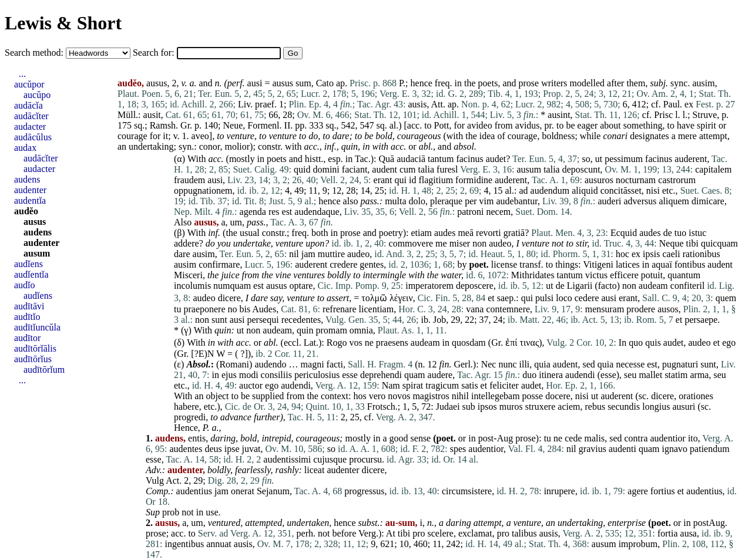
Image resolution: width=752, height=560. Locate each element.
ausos (668, 309)
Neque (672, 243)
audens (27, 179)
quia (542, 364)
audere (440, 375)
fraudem (189, 180)
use (212, 512)
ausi (255, 83)
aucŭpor (29, 84)
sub (469, 406)
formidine (474, 180)
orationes (696, 396)
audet (496, 159)
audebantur (516, 201)
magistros (431, 396)
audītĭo (27, 317)
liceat (315, 470)
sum (303, 83)
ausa (689, 533)
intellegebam (496, 396)
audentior (667, 438)
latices (628, 264)
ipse (232, 449)
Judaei (448, 406)
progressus (364, 491)
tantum (441, 159)
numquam (232, 286)
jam (308, 254)
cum (408, 169)
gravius (592, 449)
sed (589, 364)
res (274, 212)
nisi (653, 190)
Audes (264, 309)
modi (249, 375)
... (22, 74)
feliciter (504, 385)
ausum (529, 169)
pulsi (544, 298)
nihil (460, 396)
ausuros (599, 180)
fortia (668, 533)
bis (245, 309)
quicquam (719, 243)
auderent (691, 159)
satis (469, 385)
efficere (624, 275)
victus (596, 275)
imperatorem (429, 286)
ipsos (487, 406)
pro (419, 533)
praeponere (204, 309)
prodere (641, 309)
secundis (624, 406)
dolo (417, 201)
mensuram (605, 309)
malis (595, 438)
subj (658, 83)
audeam (653, 286)
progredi (190, 417)
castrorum (677, 180)
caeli (671, 254)
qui (401, 180)
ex (689, 104)
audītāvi (29, 306)
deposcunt (581, 169)
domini (326, 169)
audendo (270, 364)
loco (564, 298)
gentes (372, 264)
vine (283, 275)
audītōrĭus (33, 359)
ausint (559, 115)
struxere (540, 406)
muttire (331, 254)
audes (445, 233)
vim (487, 201)
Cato (325, 83)
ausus (283, 83)
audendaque (317, 212)
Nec (489, 364)
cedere (587, 298)
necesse (630, 364)
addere (187, 243)
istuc (697, 233)
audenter (343, 470)
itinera (551, 375)
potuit (652, 275)
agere (638, 491)
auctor (251, 385)
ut (599, 159)
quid (302, 169)
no (233, 309)
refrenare (340, 309)
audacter (30, 126)
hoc (622, 254)
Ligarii (580, 286)
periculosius (317, 375)
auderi (609, 201)
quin (350, 146)
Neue (233, 125)
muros (511, 406)
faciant (355, 169)
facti (335, 364)
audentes (186, 449)
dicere (229, 298)
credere (343, 264)
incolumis (192, 286)
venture (241, 136)
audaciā (411, 159)
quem (726, 298)
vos (355, 343)
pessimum (624, 159)
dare (341, 136)
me (441, 243)
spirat (413, 385)
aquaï (662, 264)
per (471, 201)
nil (294, 254)
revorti (489, 233)
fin (444, 364)
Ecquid (624, 233)
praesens (392, 343)
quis (653, 343)
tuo (680, 233)
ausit (152, 115)
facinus (469, 159)
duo (529, 375)
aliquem (674, 201)
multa (395, 201)
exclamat (475, 533)
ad (523, 190)
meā (466, 233)
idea (487, 136)
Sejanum (273, 491)
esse (350, 375)
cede (573, 438)
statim (676, 375)
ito (693, 438)
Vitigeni (598, 264)
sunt (219, 320)
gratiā (514, 233)
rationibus (701, 254)
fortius (663, 491)
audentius (194, 491)
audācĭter (31, 116)
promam (332, 330)
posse (533, 396)
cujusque (330, 459)
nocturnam (636, 180)
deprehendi (381, 375)
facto (607, 286)
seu (630, 375)
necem (499, 212)
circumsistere (467, 491)
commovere (411, 243)
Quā (386, 159)
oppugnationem (203, 190)
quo (636, 343)
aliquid (585, 190)
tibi (692, 243)
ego (729, 343)
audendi (580, 375)
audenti (622, 449)
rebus (595, 406)
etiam (421, 233)
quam (415, 375)
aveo (200, 136)
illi (525, 364)
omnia (361, 330)
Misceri (188, 275)
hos (360, 396)
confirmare (219, 264)
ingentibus (184, 544)
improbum (638, 544)
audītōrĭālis (35, 348)
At (391, 533)
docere (558, 396)
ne (369, 343)
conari (615, 136)
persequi (263, 320)
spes (458, 449)
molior (237, 146)
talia (427, 169)
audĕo (26, 211)
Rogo (337, 343)
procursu (365, 459)
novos (399, 396)
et (491, 298)
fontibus (690, 264)
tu (177, 309)
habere (187, 406)
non (479, 243)
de (668, 233)
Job (439, 320)
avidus (528, 125)
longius (656, 406)
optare (301, 286)
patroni (470, 212)
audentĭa (30, 200)
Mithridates (533, 275)
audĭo (25, 285)
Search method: (35, 53)
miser (460, 243)
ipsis (651, 254)
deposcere (475, 286)
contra (636, 438)
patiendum (710, 449)
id (412, 180)
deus (213, 449)
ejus (229, 375)
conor (210, 146)
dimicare (708, 201)
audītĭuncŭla (37, 327)
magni (313, 364)
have (686, 125)
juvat (251, 449)
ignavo (675, 449)
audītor (27, 338)
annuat (219, 544)
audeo (500, 243)
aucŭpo (37, 95)
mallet (650, 375)
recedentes (301, 320)
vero (377, 396)
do (313, 136)
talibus (524, 533)
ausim (703, 83)
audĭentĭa (31, 274)
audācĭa (28, 105)
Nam (391, 385)
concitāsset (621, 190)
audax (25, 148)
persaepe (701, 320)
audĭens (28, 264)
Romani (234, 364)
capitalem (713, 169)
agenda (253, 212)
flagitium (436, 180)
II (288, 125)
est (287, 212)
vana (475, 309)
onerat (243, 491)
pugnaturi (680, 364)
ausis (417, 104)
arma (699, 375)
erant (383, 180)
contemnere (508, 309)
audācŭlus (33, 137)
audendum (550, 190)
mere (687, 136)
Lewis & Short (63, 23)
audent (385, 169)
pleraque (446, 201)
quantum (684, 275)
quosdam (469, 343)
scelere (441, 533)
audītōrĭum (44, 370)
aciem (569, 406)
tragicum (442, 385)
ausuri (684, 406)
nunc (507, 364)
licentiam (377, 309)
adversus (640, 201)
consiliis (276, 375)
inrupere (560, 491)
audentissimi (287, 459)
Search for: (155, 53)
